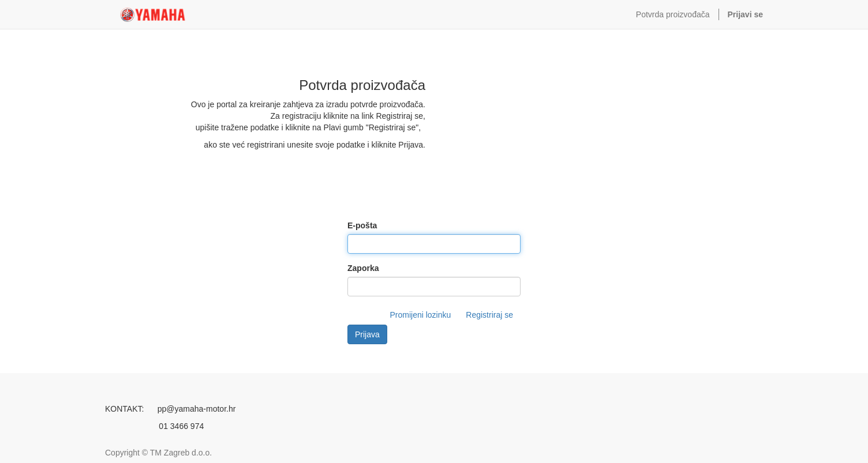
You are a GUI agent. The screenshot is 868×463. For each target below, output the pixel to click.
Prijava (367, 334)
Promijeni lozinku (420, 315)
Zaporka (363, 268)
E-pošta (362, 225)
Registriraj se (489, 315)
